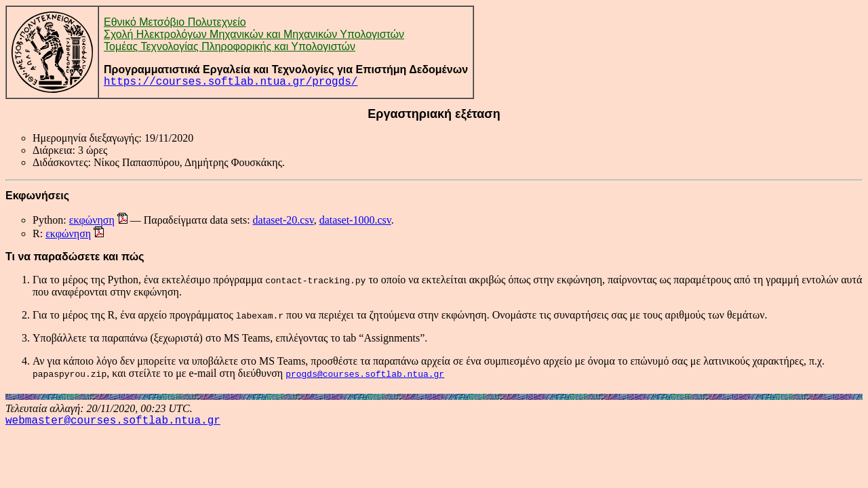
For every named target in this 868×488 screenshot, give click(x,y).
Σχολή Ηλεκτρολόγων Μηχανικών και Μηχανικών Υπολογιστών (254, 34)
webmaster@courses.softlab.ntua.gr (113, 421)
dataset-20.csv (283, 220)
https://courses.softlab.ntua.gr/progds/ (231, 82)
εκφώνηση (92, 220)
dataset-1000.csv (355, 220)
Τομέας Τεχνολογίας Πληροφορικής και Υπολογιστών (230, 46)
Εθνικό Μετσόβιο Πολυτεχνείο (175, 22)
